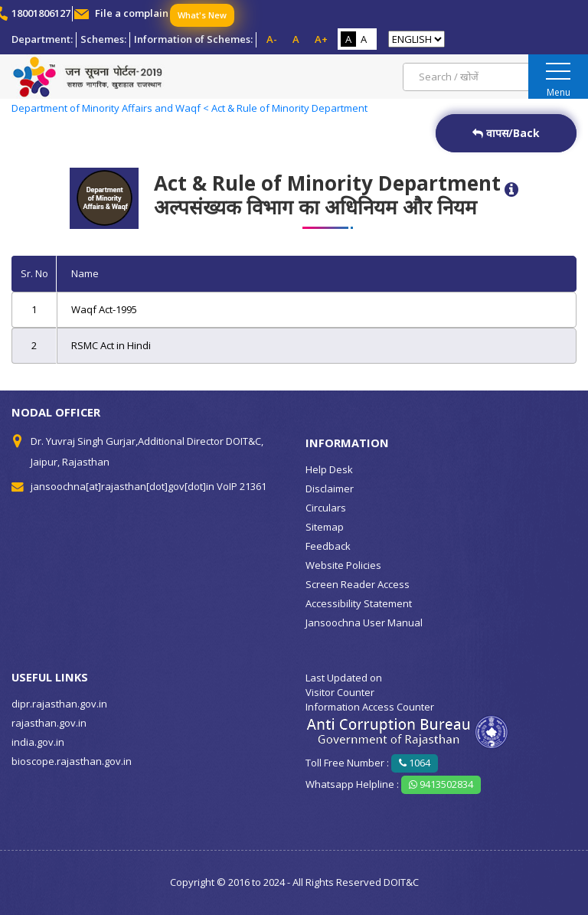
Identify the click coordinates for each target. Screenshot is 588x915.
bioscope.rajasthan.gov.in (72, 761)
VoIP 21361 (242, 486)
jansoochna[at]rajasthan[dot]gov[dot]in (122, 486)
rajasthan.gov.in (49, 723)
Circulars (326, 508)
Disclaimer (330, 489)
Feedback (328, 546)
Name (85, 273)
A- (272, 39)
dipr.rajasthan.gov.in (59, 704)
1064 (415, 763)
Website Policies (343, 565)
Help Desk (329, 469)
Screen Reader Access (358, 584)
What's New (202, 15)
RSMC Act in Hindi (111, 345)
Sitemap (325, 527)
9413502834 (441, 784)
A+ (321, 39)
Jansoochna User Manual (364, 623)
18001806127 (41, 13)
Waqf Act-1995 (104, 309)
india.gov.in (38, 742)
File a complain (132, 13)
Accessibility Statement (359, 603)
